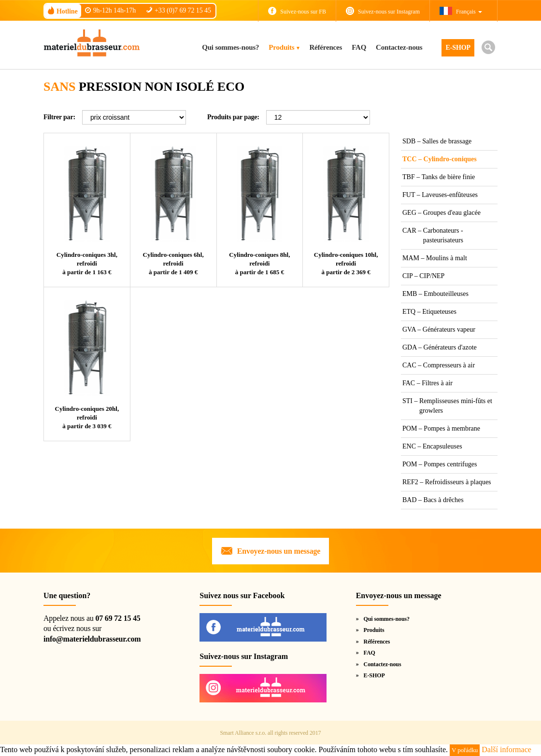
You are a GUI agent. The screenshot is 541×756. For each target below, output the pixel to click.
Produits (281, 47)
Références (326, 47)
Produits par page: (233, 117)
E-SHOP (458, 48)
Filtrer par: (59, 117)
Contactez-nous (399, 47)
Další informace (506, 749)
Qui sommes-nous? (230, 47)
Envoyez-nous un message (279, 551)
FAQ (359, 47)
